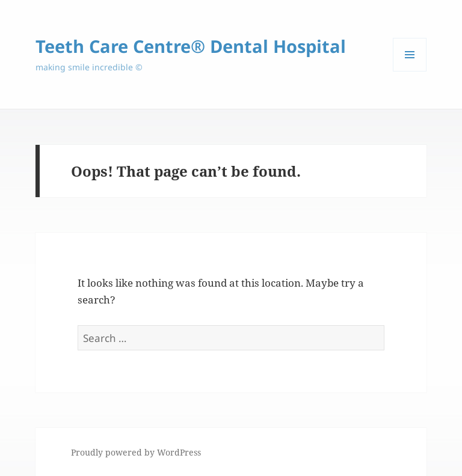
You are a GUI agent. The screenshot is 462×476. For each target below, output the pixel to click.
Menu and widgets (410, 71)
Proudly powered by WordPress (136, 452)
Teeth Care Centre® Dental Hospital (191, 46)
